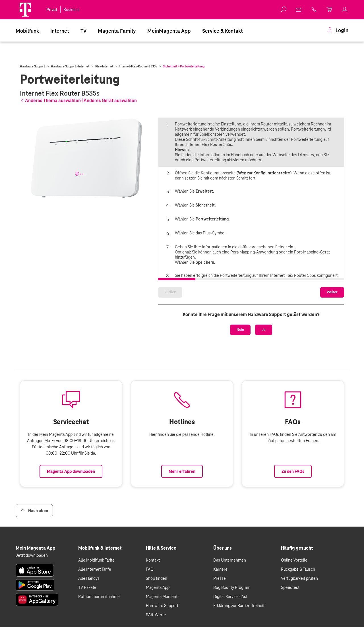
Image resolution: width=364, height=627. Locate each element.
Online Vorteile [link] (294, 559)
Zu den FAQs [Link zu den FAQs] (293, 471)
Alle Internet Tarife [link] (95, 568)
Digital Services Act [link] (230, 596)
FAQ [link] (150, 568)
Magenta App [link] (158, 587)
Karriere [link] (220, 568)
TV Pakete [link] (87, 587)
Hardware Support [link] (162, 605)
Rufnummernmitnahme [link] (99, 596)
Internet (60, 31)
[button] (25, 10)
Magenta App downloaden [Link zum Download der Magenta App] (71, 471)
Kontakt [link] (153, 559)
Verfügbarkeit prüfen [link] (299, 577)
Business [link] (72, 10)
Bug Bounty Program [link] (232, 587)
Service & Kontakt (223, 31)
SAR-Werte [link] (156, 614)
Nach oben (34, 510)
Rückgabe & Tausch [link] (298, 568)
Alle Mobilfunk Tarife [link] (96, 559)
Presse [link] (220, 577)
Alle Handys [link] (89, 577)
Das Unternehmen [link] (230, 559)
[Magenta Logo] (25, 10)
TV (83, 31)
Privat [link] (52, 10)
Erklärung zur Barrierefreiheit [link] (239, 605)
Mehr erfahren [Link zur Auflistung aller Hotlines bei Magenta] (182, 471)
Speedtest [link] (290, 587)
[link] (299, 10)
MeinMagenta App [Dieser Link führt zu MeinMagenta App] (169, 31)
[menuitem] (27, 30)
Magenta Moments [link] (163, 596)
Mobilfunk (27, 31)
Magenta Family (117, 31)
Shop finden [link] (157, 577)
